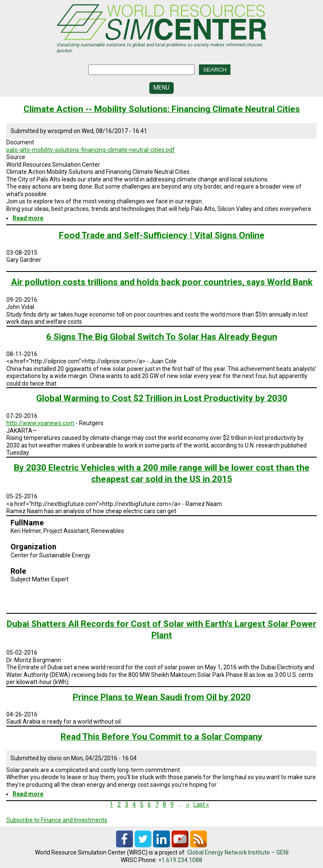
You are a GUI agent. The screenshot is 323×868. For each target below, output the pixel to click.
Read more (28, 218)
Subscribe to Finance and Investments (57, 820)
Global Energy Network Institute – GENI (238, 852)
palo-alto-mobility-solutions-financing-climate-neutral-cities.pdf (91, 150)
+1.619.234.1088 (180, 860)
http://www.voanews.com (40, 423)
